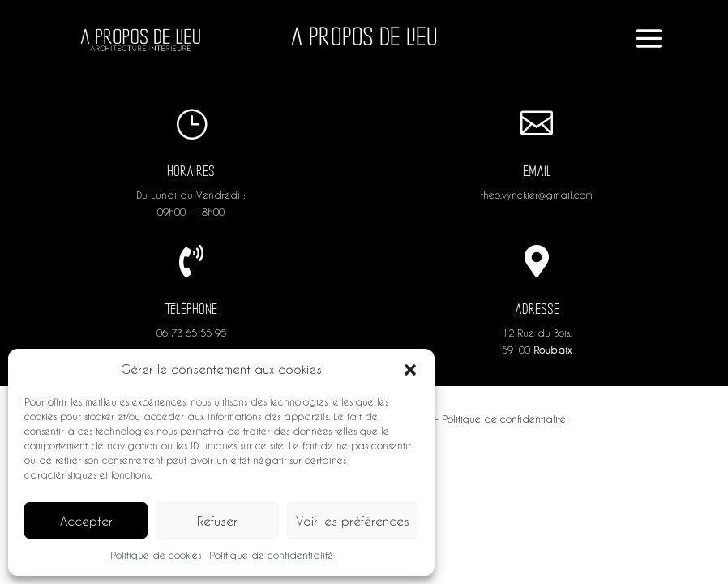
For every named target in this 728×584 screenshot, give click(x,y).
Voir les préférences (353, 521)
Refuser (217, 521)
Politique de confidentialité (271, 555)
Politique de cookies (156, 555)
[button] (410, 370)
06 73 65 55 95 (191, 333)
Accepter (86, 521)
